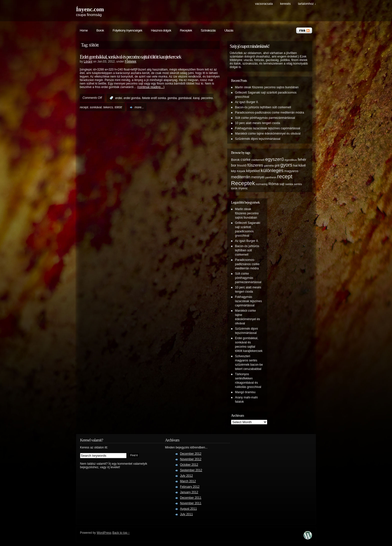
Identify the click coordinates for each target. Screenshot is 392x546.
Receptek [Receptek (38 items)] (243, 183)
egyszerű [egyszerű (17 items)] (274, 159)
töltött (118, 107)
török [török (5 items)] (234, 188)
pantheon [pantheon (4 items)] (271, 177)
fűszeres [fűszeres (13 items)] (255, 165)
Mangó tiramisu (245, 392)
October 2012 (189, 465)
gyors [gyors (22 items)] (286, 165)
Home (84, 30)
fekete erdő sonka (154, 98)
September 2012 (191, 470)
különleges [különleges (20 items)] (272, 170)
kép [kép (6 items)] (233, 171)
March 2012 (188, 481)
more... (139, 107)
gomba (172, 98)
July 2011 (186, 514)
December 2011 (191, 498)
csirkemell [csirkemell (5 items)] (258, 160)
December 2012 (191, 454)
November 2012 (191, 459)
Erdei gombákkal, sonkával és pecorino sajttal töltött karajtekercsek (130, 57)
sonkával (96, 107)
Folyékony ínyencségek (127, 30)
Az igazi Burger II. (247, 102)
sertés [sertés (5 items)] (298, 184)
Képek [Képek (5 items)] (241, 171)
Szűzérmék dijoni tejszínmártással (258, 139)
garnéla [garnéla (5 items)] (269, 165)
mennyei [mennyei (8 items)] (258, 177)
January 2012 (189, 492)
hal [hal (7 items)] (295, 165)
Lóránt (88, 62)
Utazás (229, 30)
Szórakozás (208, 30)
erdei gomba (132, 98)
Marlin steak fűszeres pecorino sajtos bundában (267, 87)
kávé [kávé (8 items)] (302, 165)
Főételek (130, 62)
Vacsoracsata (264, 4)
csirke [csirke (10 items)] (245, 159)
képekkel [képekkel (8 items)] (253, 171)
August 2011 (188, 509)
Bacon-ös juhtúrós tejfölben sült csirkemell (263, 107)
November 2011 (191, 503)
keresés (285, 4)
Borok (100, 30)
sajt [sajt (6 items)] (282, 184)
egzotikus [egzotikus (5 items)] (291, 160)
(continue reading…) (151, 87)
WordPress (104, 533)
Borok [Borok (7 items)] (235, 160)
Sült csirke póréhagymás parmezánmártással (265, 118)
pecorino (207, 98)
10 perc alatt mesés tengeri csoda (257, 123)
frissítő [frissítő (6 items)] (242, 166)
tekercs (108, 107)
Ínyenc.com (90, 9)
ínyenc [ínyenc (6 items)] (243, 188)
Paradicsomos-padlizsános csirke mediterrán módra (269, 113)
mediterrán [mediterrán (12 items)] (241, 177)
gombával (185, 98)
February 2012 (190, 487)
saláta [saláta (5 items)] (289, 184)
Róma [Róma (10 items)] (274, 184)
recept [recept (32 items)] (285, 176)
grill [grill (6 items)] (277, 166)
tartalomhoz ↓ (307, 4)
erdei (119, 98)
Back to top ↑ (121, 533)
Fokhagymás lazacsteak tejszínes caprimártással (268, 128)
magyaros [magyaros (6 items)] (291, 171)
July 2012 (186, 476)
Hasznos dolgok (161, 30)
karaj (196, 98)
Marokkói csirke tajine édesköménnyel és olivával (268, 134)
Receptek (186, 30)
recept (84, 107)
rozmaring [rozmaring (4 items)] (262, 184)
